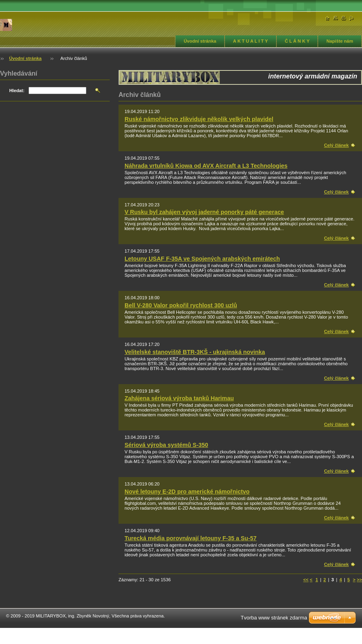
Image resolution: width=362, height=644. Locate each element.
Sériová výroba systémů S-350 (166, 445)
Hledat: (17, 91)
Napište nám (340, 41)
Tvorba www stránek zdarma (274, 618)
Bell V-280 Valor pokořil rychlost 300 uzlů (181, 305)
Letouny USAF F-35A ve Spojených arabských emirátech (202, 259)
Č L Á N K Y (297, 41)
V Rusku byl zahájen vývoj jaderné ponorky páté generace (204, 212)
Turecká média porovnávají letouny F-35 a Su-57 (190, 538)
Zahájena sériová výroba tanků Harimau (179, 398)
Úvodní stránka (200, 41)
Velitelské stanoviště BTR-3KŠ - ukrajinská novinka (195, 352)
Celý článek (336, 145)
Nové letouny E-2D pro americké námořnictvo (187, 492)
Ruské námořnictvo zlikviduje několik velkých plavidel (199, 119)
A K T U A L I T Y (251, 41)
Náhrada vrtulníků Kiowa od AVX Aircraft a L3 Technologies (206, 166)
